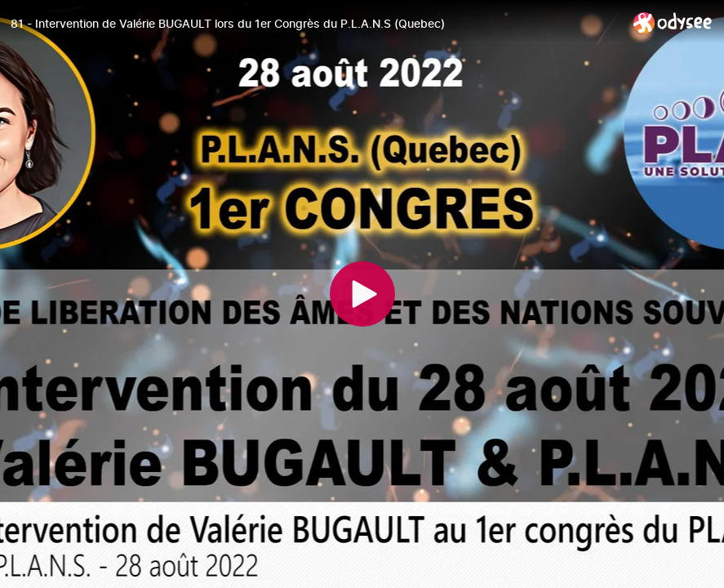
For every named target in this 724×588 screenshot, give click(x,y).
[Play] (362, 294)
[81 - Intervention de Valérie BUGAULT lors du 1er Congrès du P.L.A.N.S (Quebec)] (315, 24)
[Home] (673, 22)
